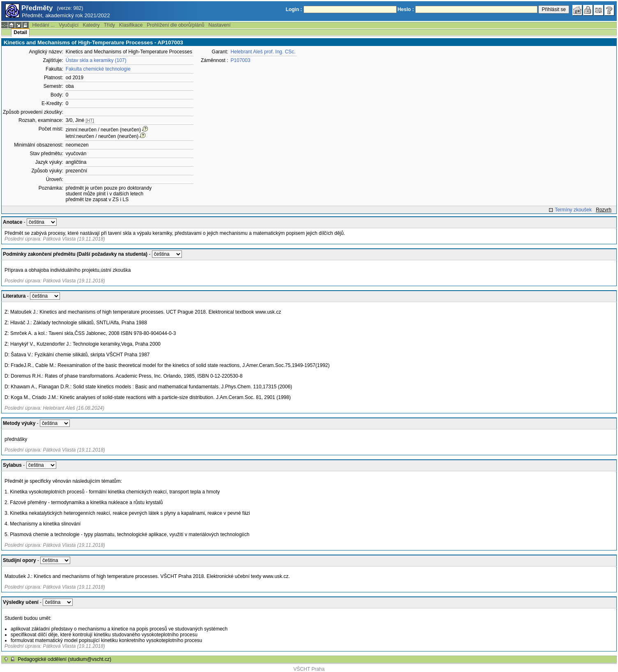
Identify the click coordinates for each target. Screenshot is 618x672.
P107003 (241, 60)
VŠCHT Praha (309, 669)
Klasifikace (131, 25)
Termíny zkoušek (573, 210)
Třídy (109, 25)
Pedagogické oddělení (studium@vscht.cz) (64, 659)
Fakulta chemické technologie (98, 69)
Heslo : (406, 9)
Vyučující (69, 25)
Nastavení (220, 25)
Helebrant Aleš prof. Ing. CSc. (263, 52)
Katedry (91, 25)
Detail (20, 32)
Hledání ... (43, 25)
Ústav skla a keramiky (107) (96, 60)
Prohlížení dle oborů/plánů (175, 25)
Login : (294, 9)
